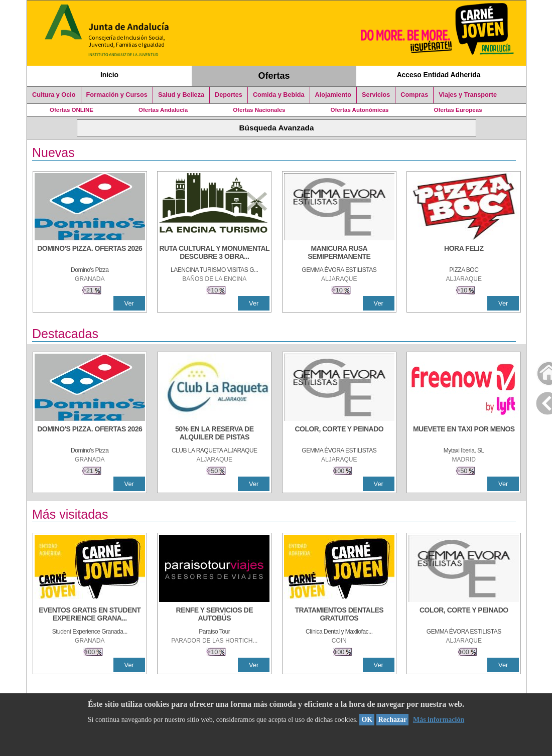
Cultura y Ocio (54, 95)
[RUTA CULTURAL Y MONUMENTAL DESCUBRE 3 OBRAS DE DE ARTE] (214, 253)
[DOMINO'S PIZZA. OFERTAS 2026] (90, 253)
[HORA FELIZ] (464, 253)
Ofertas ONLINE (72, 110)
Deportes (229, 95)
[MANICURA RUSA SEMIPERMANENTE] (339, 253)
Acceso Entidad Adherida (439, 75)
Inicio (109, 75)
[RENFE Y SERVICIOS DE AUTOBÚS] (214, 615)
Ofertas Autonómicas (359, 110)
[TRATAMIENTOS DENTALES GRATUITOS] (339, 615)
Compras (414, 95)
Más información (439, 720)
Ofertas (274, 76)
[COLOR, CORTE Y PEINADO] (339, 434)
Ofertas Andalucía (163, 110)
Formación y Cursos (117, 95)
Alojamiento (333, 95)
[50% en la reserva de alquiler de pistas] (214, 434)
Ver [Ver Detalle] (129, 303)
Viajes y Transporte (468, 95)
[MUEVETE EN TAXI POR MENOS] (464, 434)
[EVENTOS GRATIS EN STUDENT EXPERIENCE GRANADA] (90, 615)
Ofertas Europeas (458, 110)
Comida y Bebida (279, 95)
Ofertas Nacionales (259, 110)
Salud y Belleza (181, 95)
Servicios (376, 95)
